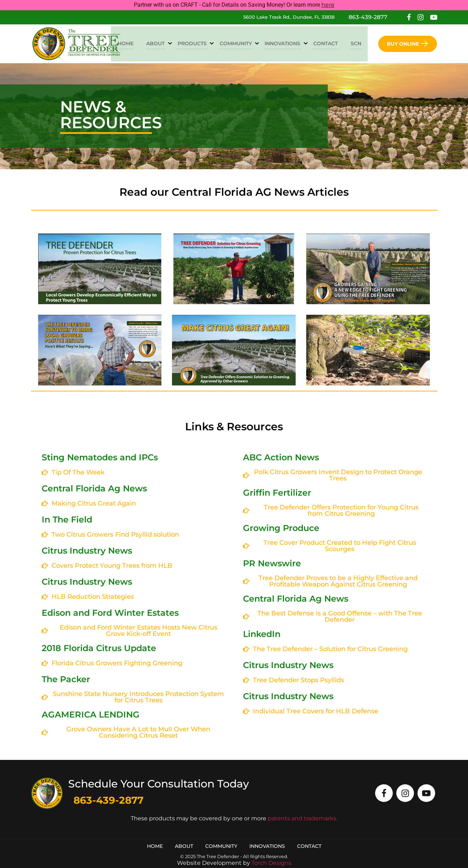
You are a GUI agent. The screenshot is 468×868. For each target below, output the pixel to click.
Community (244, 43)
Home (141, 43)
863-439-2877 (368, 17)
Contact (329, 43)
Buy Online (408, 44)
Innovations (288, 43)
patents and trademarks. (303, 818)
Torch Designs (271, 863)
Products (203, 43)
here (328, 5)
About (168, 43)
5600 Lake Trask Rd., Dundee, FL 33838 (289, 17)
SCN (357, 43)
